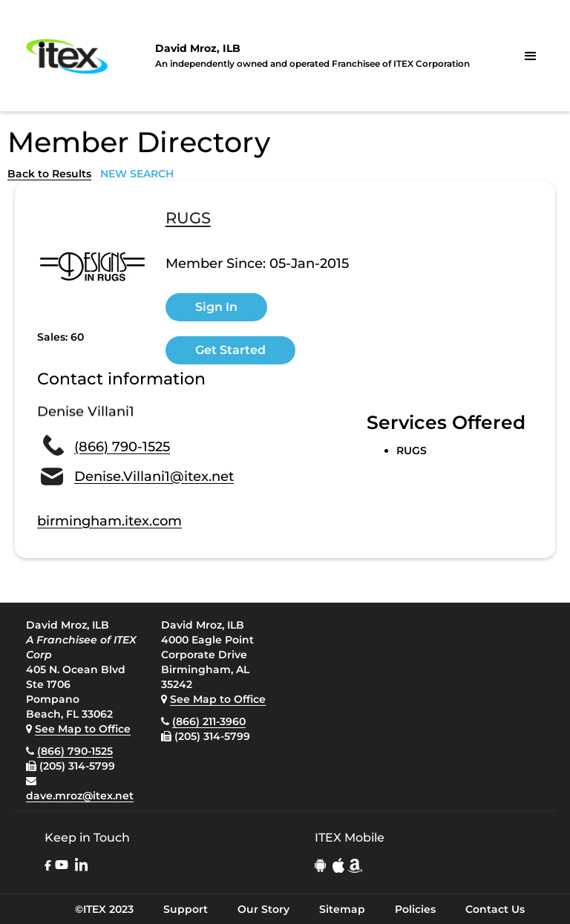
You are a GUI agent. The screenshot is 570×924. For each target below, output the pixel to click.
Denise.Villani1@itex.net (154, 476)
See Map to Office (83, 729)
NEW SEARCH (137, 174)
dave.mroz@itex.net (80, 796)
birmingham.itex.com (109, 521)
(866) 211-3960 (209, 721)
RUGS (188, 219)
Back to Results (49, 174)
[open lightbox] (93, 266)
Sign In (216, 307)
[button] (531, 56)
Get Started (230, 350)
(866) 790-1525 (122, 447)
